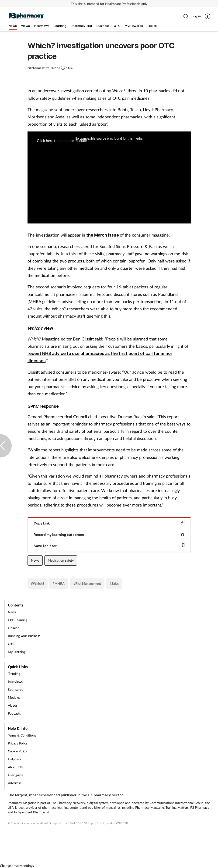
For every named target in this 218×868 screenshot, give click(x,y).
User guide (16, 775)
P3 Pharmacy (200, 807)
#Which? (38, 583)
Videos (13, 705)
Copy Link (109, 523)
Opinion (14, 628)
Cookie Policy (17, 751)
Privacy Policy (18, 743)
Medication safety (61, 560)
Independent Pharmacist (31, 812)
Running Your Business (24, 636)
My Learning (17, 652)
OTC (11, 644)
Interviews (15, 682)
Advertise (15, 783)
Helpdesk (15, 759)
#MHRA (59, 583)
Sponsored (16, 689)
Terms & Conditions (22, 735)
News (35, 560)
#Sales (114, 583)
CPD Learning (18, 620)
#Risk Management (87, 583)
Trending (14, 674)
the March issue (103, 235)
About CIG (16, 767)
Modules (14, 697)
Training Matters (177, 807)
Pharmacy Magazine (150, 807)
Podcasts (14, 713)
